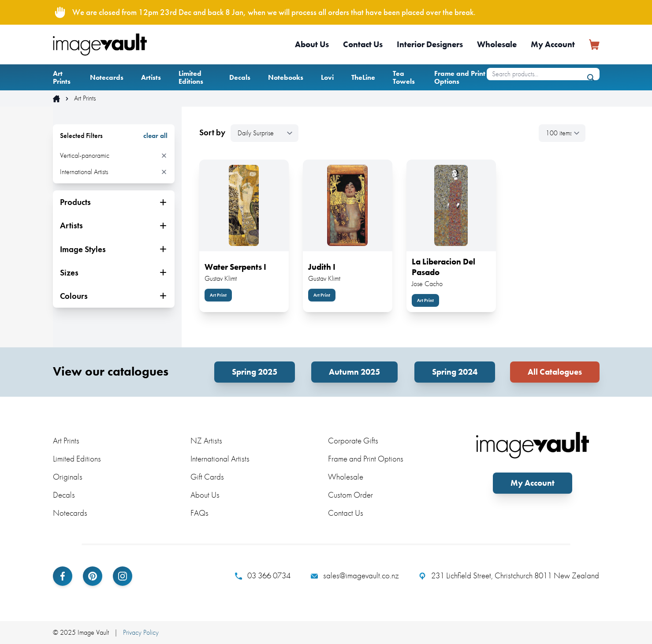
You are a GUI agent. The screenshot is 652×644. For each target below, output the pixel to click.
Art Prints (62, 77)
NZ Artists (206, 441)
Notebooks (286, 77)
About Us (312, 44)
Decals (240, 77)
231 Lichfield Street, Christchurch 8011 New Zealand (509, 576)
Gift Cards (207, 477)
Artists (151, 77)
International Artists (220, 459)
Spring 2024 (455, 372)
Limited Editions (191, 77)
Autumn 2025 (354, 372)
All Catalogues (555, 372)
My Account (553, 44)
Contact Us (363, 44)
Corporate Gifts (353, 441)
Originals (68, 477)
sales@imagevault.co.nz (355, 576)
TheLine (363, 77)
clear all (155, 136)
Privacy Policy (141, 632)
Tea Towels (404, 77)
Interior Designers (430, 44)
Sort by (212, 133)
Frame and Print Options (460, 77)
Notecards (107, 77)
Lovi (327, 77)
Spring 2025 (255, 372)
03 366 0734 (263, 576)
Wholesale (497, 44)
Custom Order (350, 495)
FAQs (199, 513)
